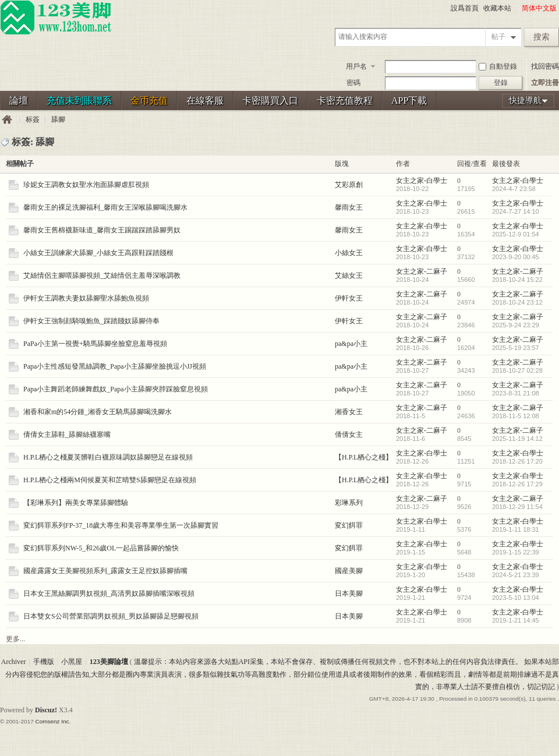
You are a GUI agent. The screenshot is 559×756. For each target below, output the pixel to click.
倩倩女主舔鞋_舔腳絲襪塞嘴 (67, 434)
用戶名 (356, 66)
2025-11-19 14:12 (517, 439)
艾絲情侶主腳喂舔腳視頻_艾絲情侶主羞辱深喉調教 (102, 275)
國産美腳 (349, 571)
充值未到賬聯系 (79, 100)
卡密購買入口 (270, 100)
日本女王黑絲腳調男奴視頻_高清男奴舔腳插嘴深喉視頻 (109, 594)
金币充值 (149, 100)
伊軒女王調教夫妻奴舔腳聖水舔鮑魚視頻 (86, 298)
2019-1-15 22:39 (516, 552)
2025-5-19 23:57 (516, 348)
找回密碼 (545, 66)
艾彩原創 (349, 185)
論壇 (19, 100)
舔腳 (58, 119)
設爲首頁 (465, 8)
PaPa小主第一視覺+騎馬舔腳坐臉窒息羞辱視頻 (95, 344)
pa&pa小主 (351, 344)
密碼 (353, 83)
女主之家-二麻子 (422, 271)
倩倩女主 (349, 434)
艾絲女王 (349, 275)
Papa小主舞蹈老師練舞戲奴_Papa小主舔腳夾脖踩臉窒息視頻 (116, 389)
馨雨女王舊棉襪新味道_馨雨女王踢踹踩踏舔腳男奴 (102, 230)
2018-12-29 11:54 (517, 507)
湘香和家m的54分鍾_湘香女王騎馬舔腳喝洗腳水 (98, 412)
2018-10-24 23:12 (517, 302)
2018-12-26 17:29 (517, 484)
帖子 (498, 37)
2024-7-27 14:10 (516, 211)
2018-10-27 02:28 (517, 370)
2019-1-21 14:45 (516, 620)
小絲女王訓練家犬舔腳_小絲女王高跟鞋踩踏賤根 (98, 253)
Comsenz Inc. (53, 721)
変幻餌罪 (349, 525)
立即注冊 (545, 83)
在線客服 (205, 100)
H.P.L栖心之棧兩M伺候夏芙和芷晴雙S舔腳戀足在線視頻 (110, 480)
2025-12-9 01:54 (516, 234)
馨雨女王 (349, 207)
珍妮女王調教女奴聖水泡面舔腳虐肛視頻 (86, 185)
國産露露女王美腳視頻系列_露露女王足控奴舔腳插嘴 (105, 571)
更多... (15, 639)
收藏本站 (497, 8)
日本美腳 (349, 594)
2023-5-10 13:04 (516, 598)
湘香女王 (349, 412)
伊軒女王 (349, 298)
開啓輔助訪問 (516, 8)
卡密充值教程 (345, 100)
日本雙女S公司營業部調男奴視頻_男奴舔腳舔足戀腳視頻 (111, 616)
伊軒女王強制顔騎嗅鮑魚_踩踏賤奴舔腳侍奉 (91, 321)
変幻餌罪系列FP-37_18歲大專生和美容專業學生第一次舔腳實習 (121, 525)
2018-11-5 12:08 (516, 416)
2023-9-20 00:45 (516, 257)
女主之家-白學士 (422, 181)
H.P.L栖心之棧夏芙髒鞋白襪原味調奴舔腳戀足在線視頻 (108, 457)
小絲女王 (349, 253)
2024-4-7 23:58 (514, 189)
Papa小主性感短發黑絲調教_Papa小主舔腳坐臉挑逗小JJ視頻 (115, 366)
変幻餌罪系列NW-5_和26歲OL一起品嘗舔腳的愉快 (101, 548)
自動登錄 (498, 66)
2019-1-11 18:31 (516, 529)
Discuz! (46, 710)
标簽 (33, 119)
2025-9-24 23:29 (516, 325)
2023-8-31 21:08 (516, 393)
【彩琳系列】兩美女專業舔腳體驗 (76, 503)
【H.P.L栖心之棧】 (364, 457)
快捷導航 (525, 100)
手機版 (44, 662)
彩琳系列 (349, 503)
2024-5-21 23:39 (516, 575)
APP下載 (409, 100)
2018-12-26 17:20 (517, 461)
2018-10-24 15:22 (517, 280)
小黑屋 (72, 662)
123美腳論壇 (7, 120)
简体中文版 (539, 8)
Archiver (14, 662)
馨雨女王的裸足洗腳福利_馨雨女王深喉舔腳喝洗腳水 (105, 207)
